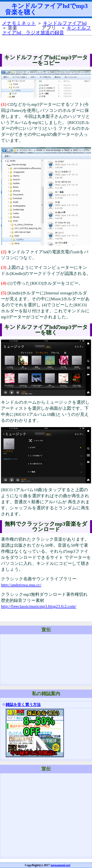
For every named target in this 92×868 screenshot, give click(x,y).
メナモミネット (19, 23)
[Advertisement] (41, 815)
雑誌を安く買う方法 (23, 705)
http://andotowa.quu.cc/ (21, 585)
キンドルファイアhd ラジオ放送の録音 (46, 30)
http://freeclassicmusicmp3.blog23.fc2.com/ (39, 606)
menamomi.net (60, 865)
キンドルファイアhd (65, 23)
